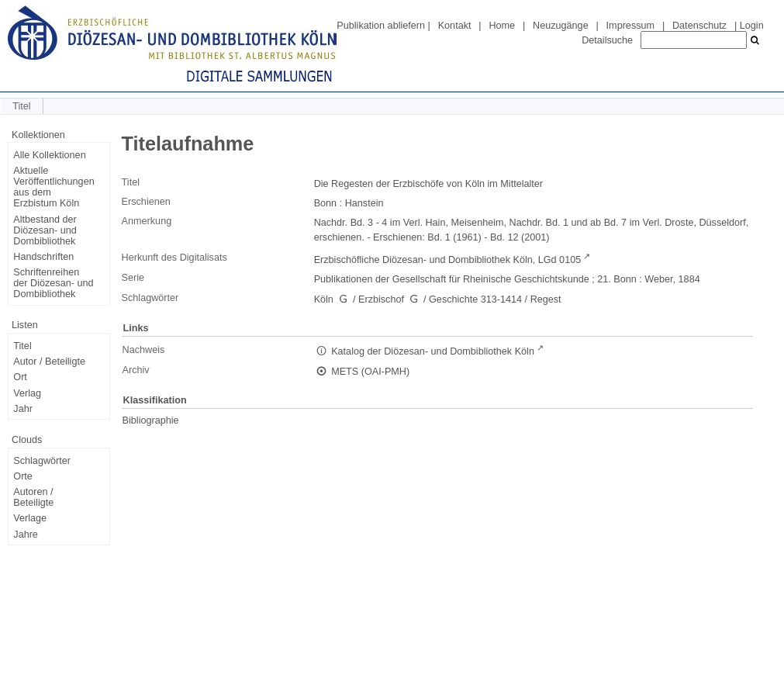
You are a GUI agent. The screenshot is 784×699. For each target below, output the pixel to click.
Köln (324, 299)
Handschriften (43, 257)
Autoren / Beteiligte (33, 497)
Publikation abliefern (381, 26)
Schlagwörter (42, 461)
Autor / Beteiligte (49, 362)
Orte (23, 476)
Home (502, 26)
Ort (20, 377)
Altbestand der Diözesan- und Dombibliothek (45, 230)
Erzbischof (381, 299)
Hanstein (364, 203)
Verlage (30, 518)
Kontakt (455, 26)
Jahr (23, 409)
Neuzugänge (561, 26)
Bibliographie (151, 420)
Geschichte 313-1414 (475, 299)
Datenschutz (699, 26)
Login (752, 26)
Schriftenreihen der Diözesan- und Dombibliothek (53, 283)
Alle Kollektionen (49, 155)
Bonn (326, 203)
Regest (546, 299)
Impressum (630, 26)
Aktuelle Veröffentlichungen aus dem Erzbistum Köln (54, 187)
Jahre (26, 535)
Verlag (27, 393)
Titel (22, 346)
